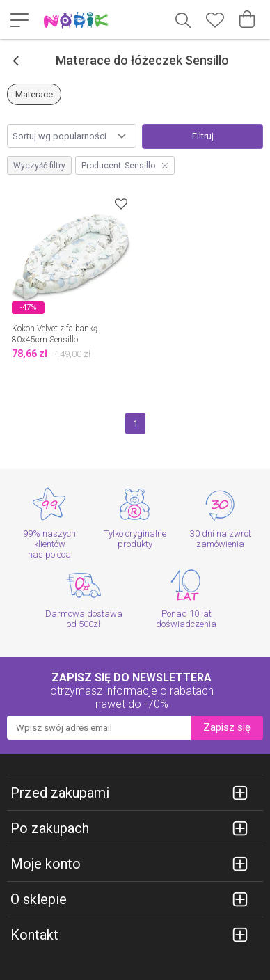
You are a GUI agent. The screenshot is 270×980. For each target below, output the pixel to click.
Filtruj (203, 136)
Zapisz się (227, 727)
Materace (34, 94)
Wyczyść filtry (39, 166)
